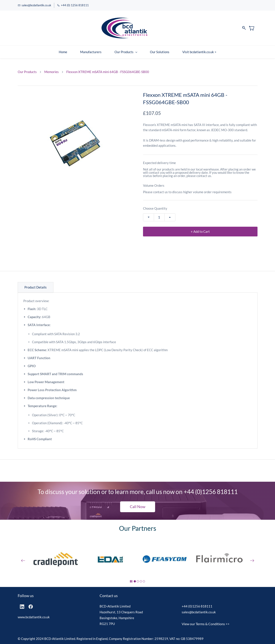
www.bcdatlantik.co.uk (34, 617)
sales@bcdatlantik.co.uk (199, 612)
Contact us (109, 596)
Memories (52, 72)
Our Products (27, 72)
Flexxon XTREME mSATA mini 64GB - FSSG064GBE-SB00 (108, 72)
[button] (138, 507)
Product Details (36, 287)
